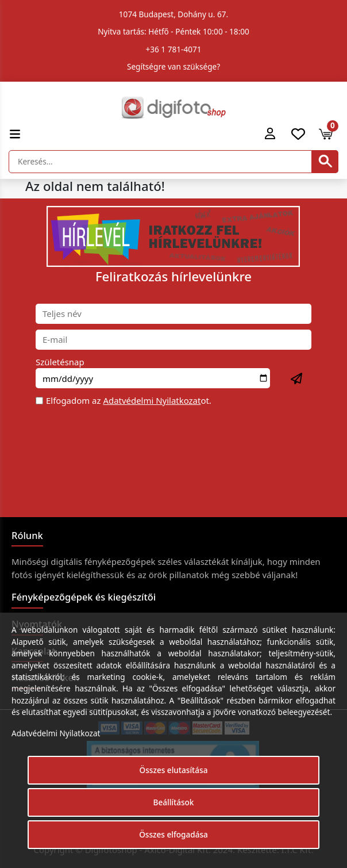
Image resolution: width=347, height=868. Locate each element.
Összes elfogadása (173, 834)
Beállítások (174, 802)
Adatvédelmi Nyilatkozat (152, 400)
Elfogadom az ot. (129, 400)
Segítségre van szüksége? (173, 66)
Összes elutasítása (174, 770)
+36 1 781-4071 (174, 49)
